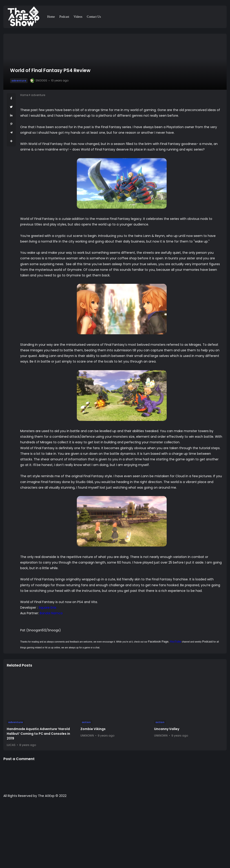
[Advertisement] (115, 835)
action (86, 722)
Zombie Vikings (93, 729)
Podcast (64, 17)
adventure (19, 81)
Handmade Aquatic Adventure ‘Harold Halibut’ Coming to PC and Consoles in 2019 (38, 734)
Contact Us (94, 17)
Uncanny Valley (167, 729)
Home (51, 17)
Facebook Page (158, 642)
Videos (78, 17)
